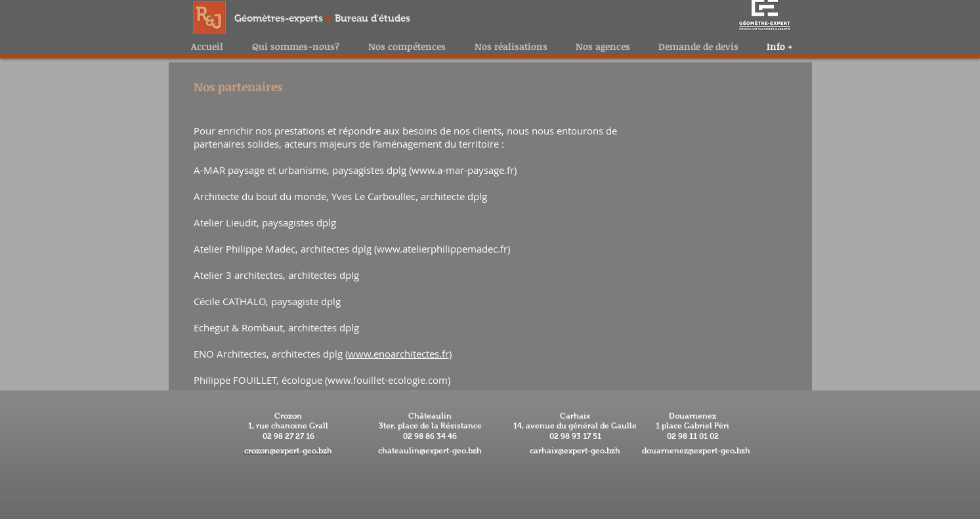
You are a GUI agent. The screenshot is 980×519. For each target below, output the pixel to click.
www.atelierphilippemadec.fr (442, 249)
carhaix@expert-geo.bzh (575, 451)
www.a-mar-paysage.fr (463, 170)
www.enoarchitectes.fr (398, 354)
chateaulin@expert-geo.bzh (430, 451)
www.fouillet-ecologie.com (388, 380)
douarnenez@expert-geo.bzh (696, 451)
